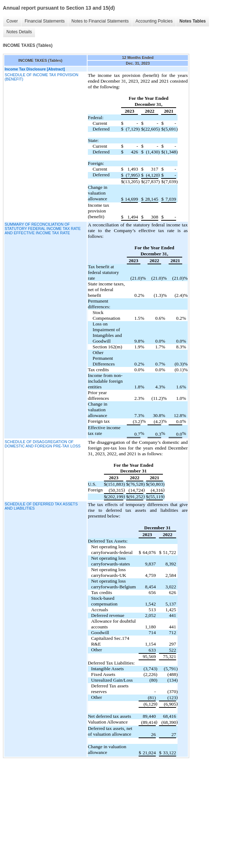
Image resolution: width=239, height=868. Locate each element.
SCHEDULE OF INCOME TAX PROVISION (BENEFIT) (41, 77)
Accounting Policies (154, 21)
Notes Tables (193, 21)
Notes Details (19, 32)
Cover (12, 21)
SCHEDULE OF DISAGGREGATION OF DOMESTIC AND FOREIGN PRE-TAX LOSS (43, 444)
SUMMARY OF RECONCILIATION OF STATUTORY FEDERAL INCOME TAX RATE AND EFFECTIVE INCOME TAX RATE (43, 229)
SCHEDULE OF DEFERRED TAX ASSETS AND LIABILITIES (41, 506)
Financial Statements (45, 21)
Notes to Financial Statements (100, 21)
